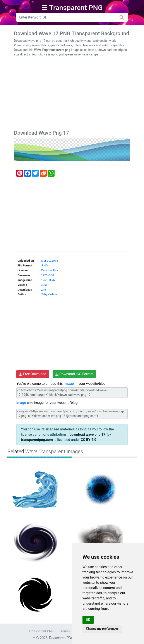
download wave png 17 (87, 434)
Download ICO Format (74, 374)
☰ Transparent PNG (72, 8)
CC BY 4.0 (89, 440)
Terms (65, 631)
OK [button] (88, 620)
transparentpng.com (37, 440)
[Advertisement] (72, 94)
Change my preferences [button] (102, 629)
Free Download (33, 374)
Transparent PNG (41, 631)
